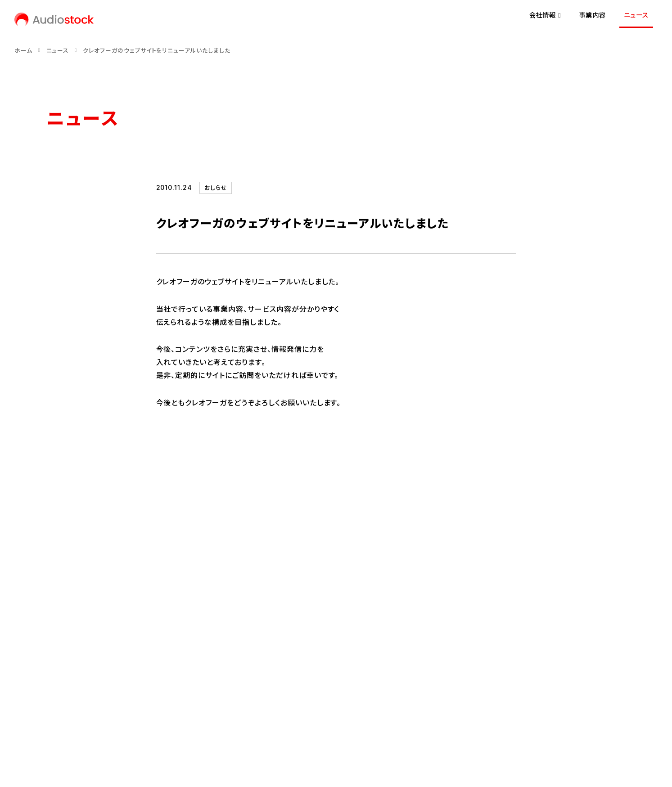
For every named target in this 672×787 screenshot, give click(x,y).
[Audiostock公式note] (83, 687)
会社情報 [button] (545, 15)
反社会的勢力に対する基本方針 (298, 718)
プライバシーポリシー (131, 718)
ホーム (23, 51)
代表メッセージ (68, 625)
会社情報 (99, 597)
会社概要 (60, 656)
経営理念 (60, 641)
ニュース (636, 15)
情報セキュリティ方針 (207, 718)
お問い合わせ (66, 718)
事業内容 (592, 15)
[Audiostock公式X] (49, 687)
